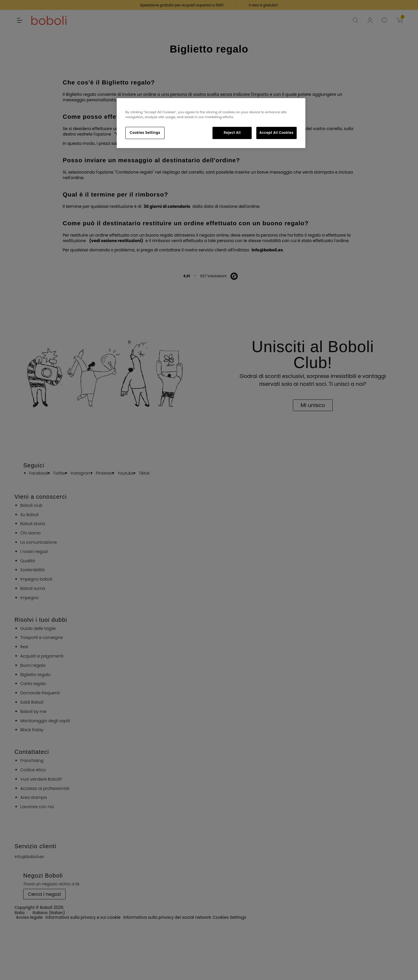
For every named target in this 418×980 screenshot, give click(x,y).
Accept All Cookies (276, 133)
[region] (211, 123)
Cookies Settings (145, 133)
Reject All (232, 133)
